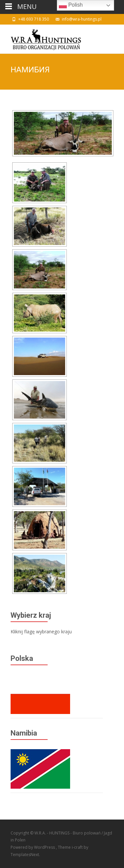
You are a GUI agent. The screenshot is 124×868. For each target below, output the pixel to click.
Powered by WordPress (33, 847)
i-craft (78, 847)
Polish (71, 5)
